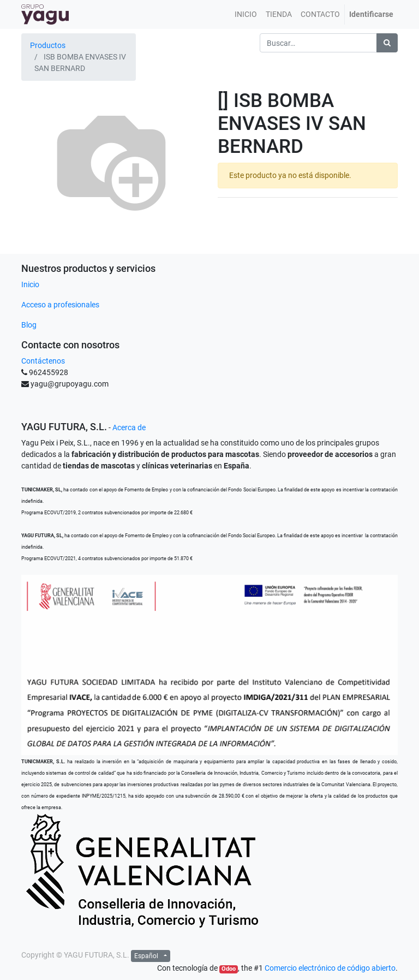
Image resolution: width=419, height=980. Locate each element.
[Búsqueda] (387, 43)
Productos (48, 45)
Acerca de (129, 427)
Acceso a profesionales (60, 305)
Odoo (229, 969)
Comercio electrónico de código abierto (330, 968)
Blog (29, 325)
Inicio (30, 284)
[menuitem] (246, 14)
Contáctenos (43, 361)
